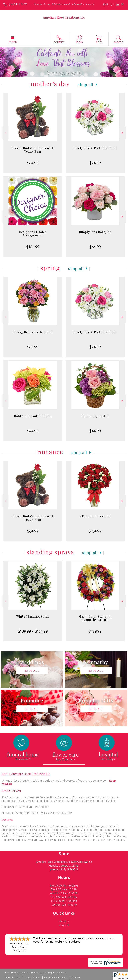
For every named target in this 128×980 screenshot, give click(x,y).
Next (123, 133)
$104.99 (33, 247)
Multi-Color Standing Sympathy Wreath (95, 618)
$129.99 (95, 631)
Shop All (86, 84)
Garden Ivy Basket (95, 416)
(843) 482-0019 (18, 4)
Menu (13, 42)
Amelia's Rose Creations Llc (64, 17)
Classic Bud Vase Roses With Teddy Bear (33, 150)
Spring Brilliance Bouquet (33, 332)
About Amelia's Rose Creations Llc (26, 774)
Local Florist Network (56, 978)
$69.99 (33, 347)
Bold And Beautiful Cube (33, 416)
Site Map (77, 978)
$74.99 (95, 163)
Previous (5, 133)
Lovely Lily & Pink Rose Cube (95, 148)
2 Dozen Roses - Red (95, 516)
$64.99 (33, 163)
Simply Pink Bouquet (95, 232)
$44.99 (33, 431)
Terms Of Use (12, 978)
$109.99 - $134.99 (33, 631)
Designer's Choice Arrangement (33, 234)
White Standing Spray (33, 616)
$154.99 (95, 531)
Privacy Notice (32, 978)
